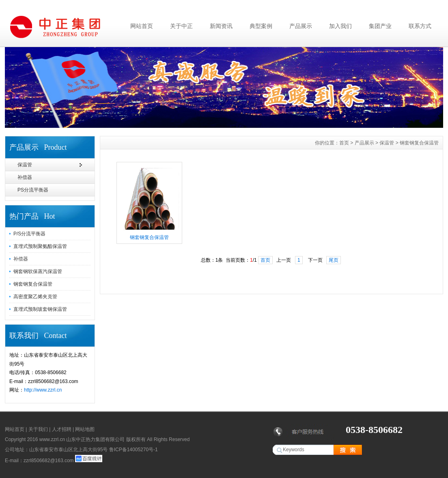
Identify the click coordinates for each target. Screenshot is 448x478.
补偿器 (25, 177)
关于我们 (38, 429)
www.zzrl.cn (52, 439)
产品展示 (301, 26)
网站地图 (85, 429)
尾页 (334, 260)
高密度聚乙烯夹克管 (35, 297)
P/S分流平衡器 (29, 234)
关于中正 (181, 26)
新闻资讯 (221, 26)
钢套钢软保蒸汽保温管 (38, 271)
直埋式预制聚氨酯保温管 (40, 246)
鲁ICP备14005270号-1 (134, 450)
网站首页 (142, 26)
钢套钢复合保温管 (33, 284)
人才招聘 (62, 429)
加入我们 (340, 26)
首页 (344, 143)
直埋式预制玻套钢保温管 (40, 309)
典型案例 (261, 26)
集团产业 (380, 26)
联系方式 (420, 26)
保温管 (25, 165)
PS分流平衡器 (33, 190)
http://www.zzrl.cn (43, 390)
